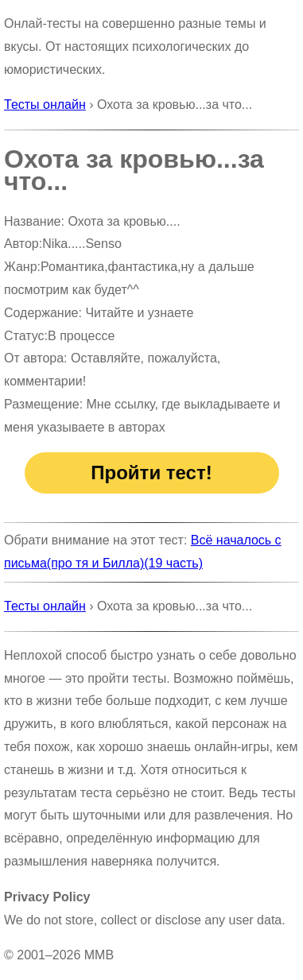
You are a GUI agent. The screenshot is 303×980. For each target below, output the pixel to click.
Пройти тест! (151, 473)
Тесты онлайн (45, 105)
